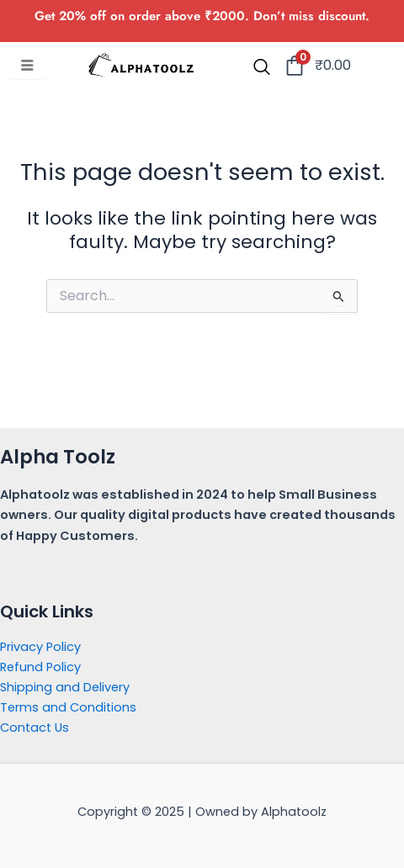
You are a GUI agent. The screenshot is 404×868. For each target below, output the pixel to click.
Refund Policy (40, 667)
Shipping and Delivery (65, 687)
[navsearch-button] (262, 68)
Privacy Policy (40, 647)
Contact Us (35, 728)
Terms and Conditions (68, 707)
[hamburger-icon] (27, 66)
